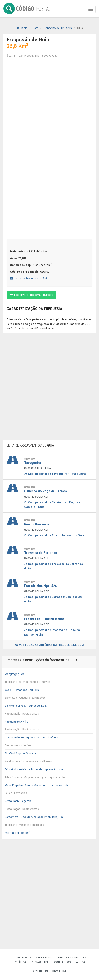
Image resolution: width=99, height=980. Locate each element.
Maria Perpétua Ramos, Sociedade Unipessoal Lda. (49, 790)
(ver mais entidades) (17, 833)
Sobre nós (43, 958)
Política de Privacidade (31, 962)
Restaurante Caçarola (49, 806)
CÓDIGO (27, 8)
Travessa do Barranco (41, 553)
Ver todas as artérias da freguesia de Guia (50, 645)
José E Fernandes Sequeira (49, 695)
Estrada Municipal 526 (40, 586)
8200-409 (29, 582)
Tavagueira (33, 463)
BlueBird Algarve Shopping (49, 758)
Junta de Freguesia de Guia (29, 278)
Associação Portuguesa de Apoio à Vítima (49, 743)
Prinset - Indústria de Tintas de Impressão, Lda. (49, 774)
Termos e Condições (71, 958)
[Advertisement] (49, 111)
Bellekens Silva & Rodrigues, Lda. (49, 711)
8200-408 (29, 487)
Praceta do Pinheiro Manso (44, 619)
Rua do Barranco (36, 524)
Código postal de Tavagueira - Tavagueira (55, 474)
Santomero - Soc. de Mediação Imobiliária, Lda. (49, 822)
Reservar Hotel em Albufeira (31, 295)
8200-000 (29, 459)
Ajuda (81, 962)
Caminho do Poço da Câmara (46, 491)
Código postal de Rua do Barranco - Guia (54, 535)
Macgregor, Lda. (49, 679)
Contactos (63, 962)
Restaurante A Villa (49, 727)
